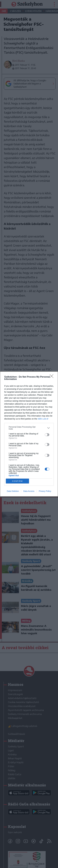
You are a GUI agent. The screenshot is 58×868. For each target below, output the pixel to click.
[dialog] (29, 434)
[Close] (52, 377)
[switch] (47, 435)
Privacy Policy (45, 491)
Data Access (29, 491)
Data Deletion (13, 491)
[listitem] (29, 428)
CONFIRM (17, 481)
